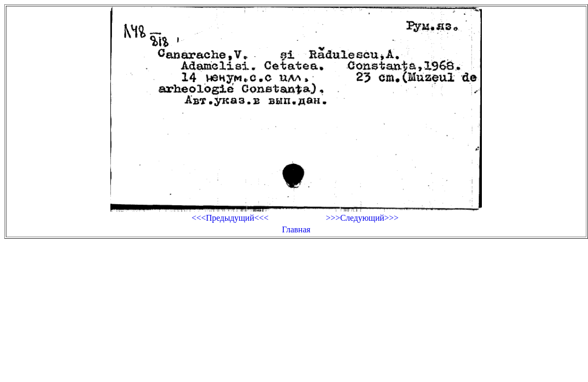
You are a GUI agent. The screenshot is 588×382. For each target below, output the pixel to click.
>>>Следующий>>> (362, 218)
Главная (296, 229)
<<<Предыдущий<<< (230, 218)
